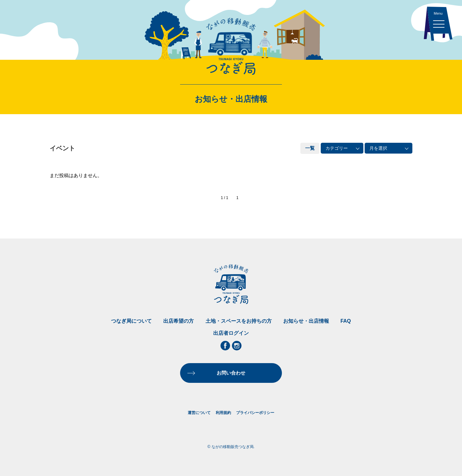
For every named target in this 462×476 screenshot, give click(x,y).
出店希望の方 (178, 321)
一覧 (310, 148)
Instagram (237, 346)
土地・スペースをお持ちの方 (239, 321)
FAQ (346, 321)
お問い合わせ (231, 373)
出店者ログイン (231, 333)
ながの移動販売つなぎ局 (231, 46)
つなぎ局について (131, 321)
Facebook (225, 346)
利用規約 (223, 413)
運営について (199, 413)
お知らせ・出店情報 (306, 321)
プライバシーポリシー (255, 413)
